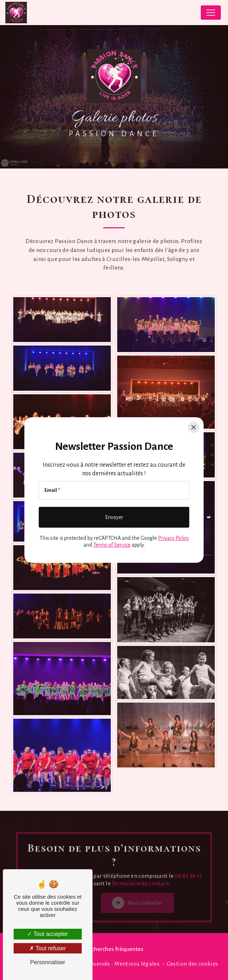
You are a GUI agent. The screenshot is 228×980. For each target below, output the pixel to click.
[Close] (194, 427)
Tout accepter (47, 934)
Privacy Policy (174, 538)
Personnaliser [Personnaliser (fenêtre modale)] (48, 962)
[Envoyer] (114, 517)
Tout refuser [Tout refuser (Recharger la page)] (48, 948)
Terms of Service (112, 545)
